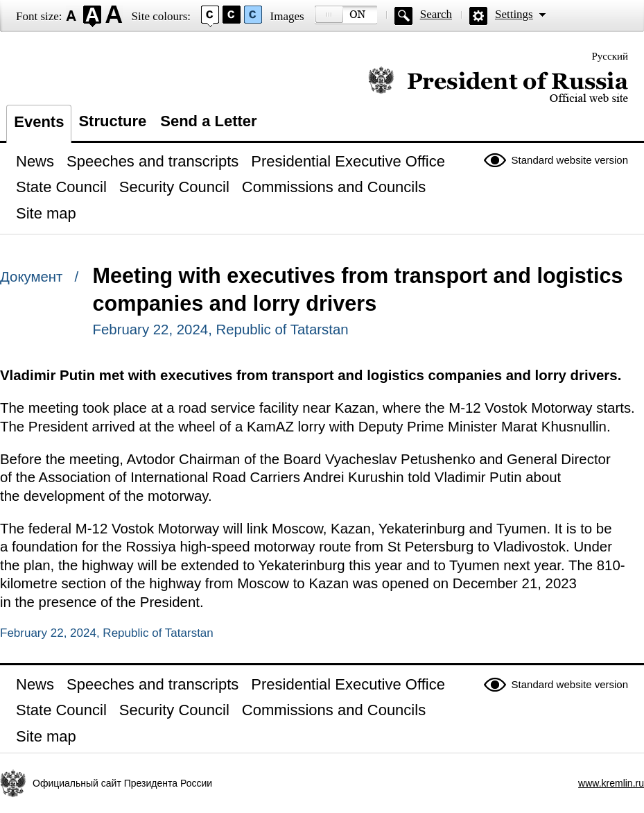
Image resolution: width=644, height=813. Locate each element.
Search (436, 14)
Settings (514, 14)
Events (39, 122)
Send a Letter (208, 121)
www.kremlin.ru (611, 783)
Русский (610, 56)
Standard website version (570, 160)
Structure (112, 121)
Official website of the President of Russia (498, 85)
